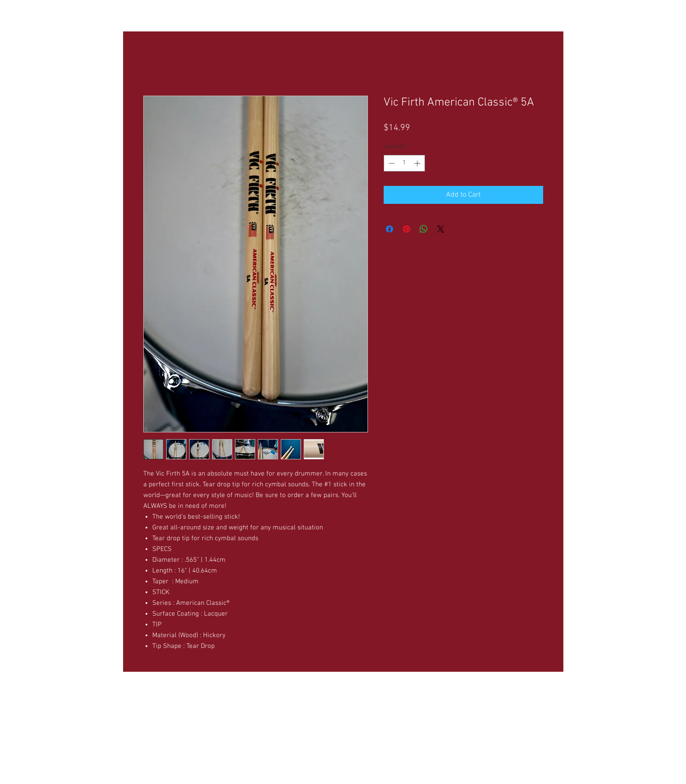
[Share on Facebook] (389, 229)
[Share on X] (441, 229)
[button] (212, 14)
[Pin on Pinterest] (407, 229)
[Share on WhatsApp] (424, 229)
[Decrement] (391, 163)
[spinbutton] (404, 163)
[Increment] (418, 163)
